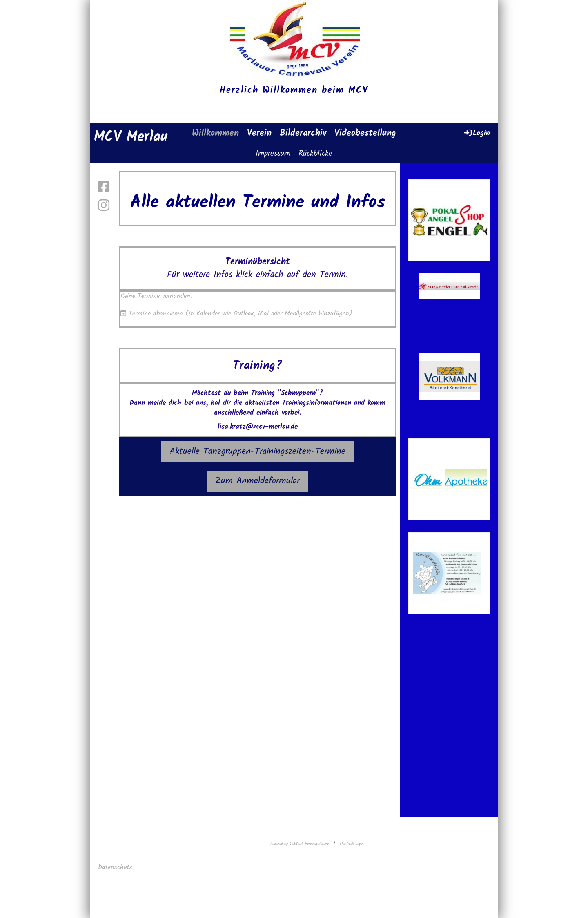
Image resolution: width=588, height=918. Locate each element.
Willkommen (215, 133)
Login (477, 133)
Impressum (273, 154)
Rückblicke (315, 154)
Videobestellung (365, 133)
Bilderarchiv (303, 133)
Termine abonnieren (156, 314)
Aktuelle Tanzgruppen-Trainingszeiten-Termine (258, 452)
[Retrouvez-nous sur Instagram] (104, 207)
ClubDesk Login (352, 844)
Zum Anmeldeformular (257, 481)
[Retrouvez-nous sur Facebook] (104, 188)
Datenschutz (116, 867)
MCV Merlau (131, 137)
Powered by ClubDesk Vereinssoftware (300, 844)
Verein (259, 133)
